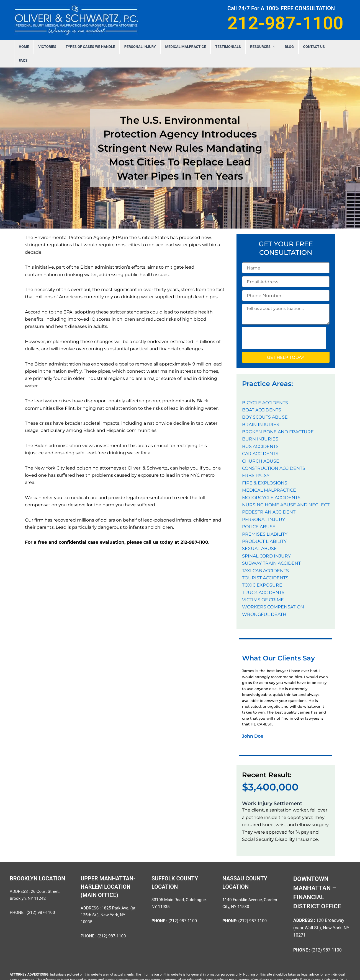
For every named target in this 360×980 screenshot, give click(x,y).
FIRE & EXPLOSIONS (265, 469)
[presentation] (284, 324)
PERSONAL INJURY (144, 47)
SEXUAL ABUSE (259, 535)
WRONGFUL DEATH (264, 601)
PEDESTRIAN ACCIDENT (269, 498)
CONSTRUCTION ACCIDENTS (274, 454)
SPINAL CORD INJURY (266, 542)
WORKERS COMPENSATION (273, 593)
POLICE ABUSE (259, 513)
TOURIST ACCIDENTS (265, 564)
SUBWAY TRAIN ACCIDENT (271, 549)
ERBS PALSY (256, 462)
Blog (281, 47)
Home (38, 47)
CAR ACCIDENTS (260, 440)
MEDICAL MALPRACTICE (187, 47)
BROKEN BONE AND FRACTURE (278, 418)
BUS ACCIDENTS (260, 433)
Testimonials (226, 47)
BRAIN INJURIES (261, 411)
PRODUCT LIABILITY (264, 527)
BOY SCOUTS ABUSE (265, 403)
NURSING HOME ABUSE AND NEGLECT (286, 491)
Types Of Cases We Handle (98, 47)
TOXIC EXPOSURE (262, 571)
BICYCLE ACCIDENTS (265, 389)
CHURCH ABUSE (261, 447)
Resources (257, 47)
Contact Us (302, 47)
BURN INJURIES (260, 425)
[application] (268, 47)
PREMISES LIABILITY (265, 520)
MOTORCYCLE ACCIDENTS (271, 484)
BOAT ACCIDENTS (262, 396)
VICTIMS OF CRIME (263, 586)
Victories (58, 47)
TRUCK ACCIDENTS (263, 579)
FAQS (323, 47)
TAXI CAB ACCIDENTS (265, 557)
